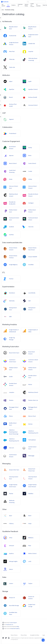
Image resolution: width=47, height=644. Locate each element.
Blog (18, 627)
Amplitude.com (10, 625)
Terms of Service (14, 635)
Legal (44, 635)
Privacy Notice (24, 635)
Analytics (13, 5)
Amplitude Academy (15, 629)
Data (8, 5)
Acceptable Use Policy (35, 635)
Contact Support (13, 623)
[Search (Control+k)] (36, 2)
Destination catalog (10, 10)
